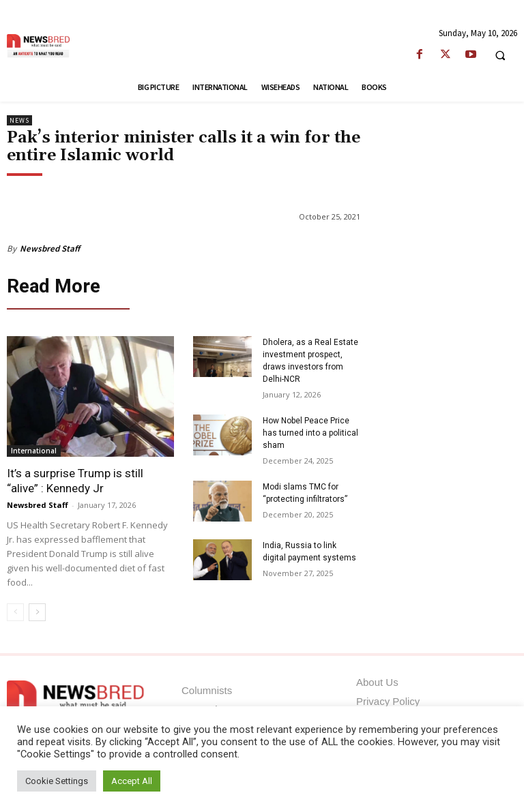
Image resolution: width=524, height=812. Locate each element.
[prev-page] (15, 608)
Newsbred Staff (50, 249)
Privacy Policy (388, 698)
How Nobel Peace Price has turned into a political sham (310, 429)
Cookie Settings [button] (57, 781)
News (19, 120)
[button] (500, 55)
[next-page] (37, 608)
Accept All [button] (132, 781)
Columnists (207, 687)
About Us (377, 679)
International (34, 447)
